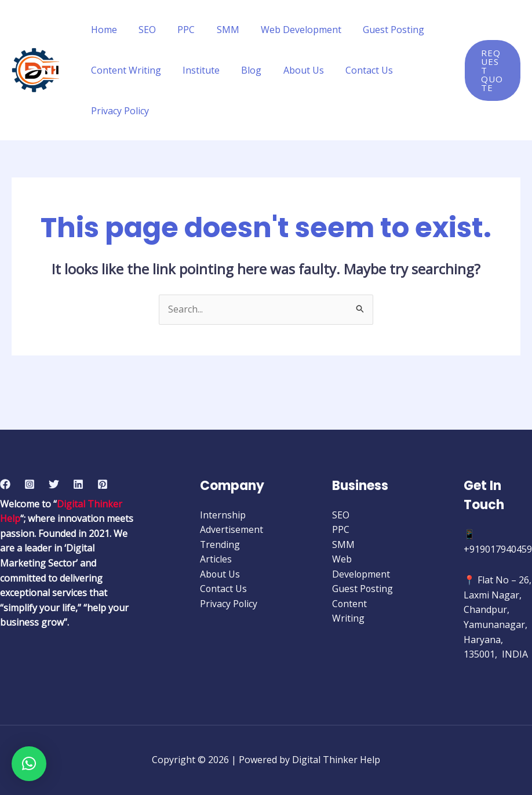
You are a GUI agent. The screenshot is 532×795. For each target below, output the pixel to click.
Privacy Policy (118, 111)
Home (102, 30)
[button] (29, 764)
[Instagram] (30, 484)
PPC (178, 30)
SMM (217, 30)
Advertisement (232, 530)
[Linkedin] (78, 484)
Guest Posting (377, 30)
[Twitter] (54, 484)
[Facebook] (5, 484)
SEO (143, 30)
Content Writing (124, 70)
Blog (244, 70)
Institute (196, 70)
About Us (293, 70)
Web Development (287, 30)
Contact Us (355, 70)
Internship (223, 515)
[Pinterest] (103, 484)
